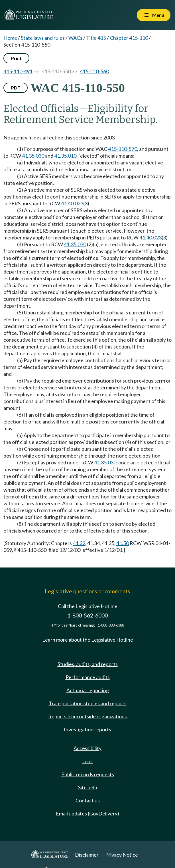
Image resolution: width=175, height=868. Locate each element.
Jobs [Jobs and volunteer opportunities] (87, 761)
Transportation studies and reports (88, 703)
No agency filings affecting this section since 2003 (59, 137)
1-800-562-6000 (87, 615)
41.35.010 (65, 156)
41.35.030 (33, 156)
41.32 (79, 543)
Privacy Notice (122, 855)
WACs (75, 38)
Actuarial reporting (88, 690)
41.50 (123, 543)
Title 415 (96, 38)
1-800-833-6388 (111, 625)
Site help (88, 787)
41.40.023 (72, 203)
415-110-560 (94, 71)
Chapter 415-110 (129, 38)
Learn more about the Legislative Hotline (88, 640)
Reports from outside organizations (87, 716)
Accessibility (87, 748)
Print (16, 58)
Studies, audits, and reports (88, 664)
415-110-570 (123, 149)
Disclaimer (87, 855)
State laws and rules (43, 38)
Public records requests (88, 774)
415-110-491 (18, 71)
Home (10, 38)
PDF (16, 88)
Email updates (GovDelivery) (87, 813)
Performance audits (88, 677)
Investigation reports (87, 729)
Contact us (88, 800)
